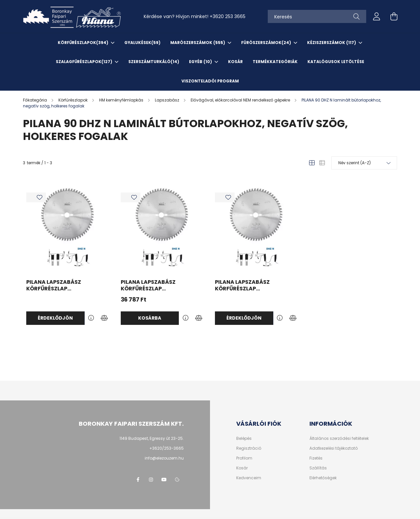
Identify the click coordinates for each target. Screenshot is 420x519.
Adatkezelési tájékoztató (334, 448)
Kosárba (150, 318)
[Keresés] (317, 16)
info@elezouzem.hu (164, 458)
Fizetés (316, 458)
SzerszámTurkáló (154, 62)
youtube (164, 480)
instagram (151, 480)
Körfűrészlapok (84, 43)
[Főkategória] (35, 100)
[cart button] (394, 16)
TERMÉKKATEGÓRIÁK (275, 62)
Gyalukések (142, 43)
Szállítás (318, 468)
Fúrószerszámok (267, 43)
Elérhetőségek (323, 478)
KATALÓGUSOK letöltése (336, 62)
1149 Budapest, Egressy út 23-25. (152, 438)
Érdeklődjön (55, 318)
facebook (138, 480)
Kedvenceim (249, 478)
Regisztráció (249, 448)
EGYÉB (201, 62)
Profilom (244, 458)
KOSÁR (235, 62)
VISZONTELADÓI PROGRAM (210, 81)
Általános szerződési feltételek (339, 439)
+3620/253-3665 (167, 448)
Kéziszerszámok (332, 43)
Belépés (244, 439)
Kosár (242, 468)
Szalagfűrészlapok (84, 62)
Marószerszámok (198, 43)
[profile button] (377, 16)
